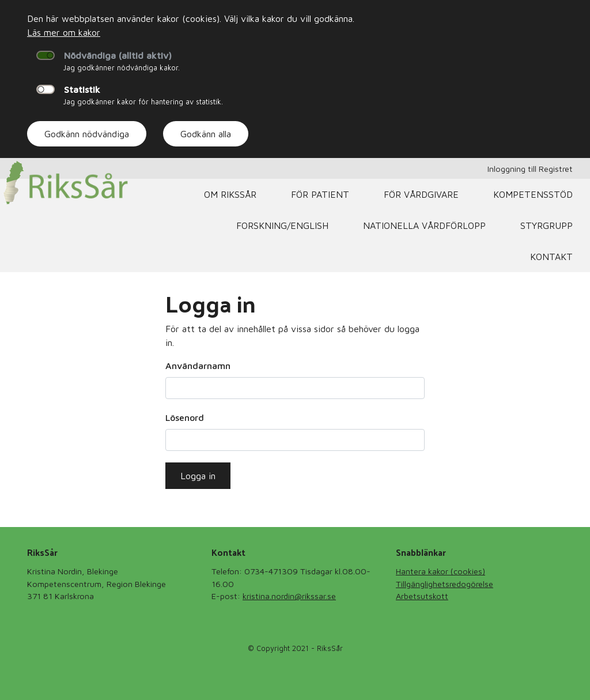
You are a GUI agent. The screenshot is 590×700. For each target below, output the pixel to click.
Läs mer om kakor (64, 32)
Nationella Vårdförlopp (424, 225)
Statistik (82, 89)
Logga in (198, 476)
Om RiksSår (230, 194)
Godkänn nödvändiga (87, 134)
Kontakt (551, 257)
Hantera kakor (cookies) (440, 571)
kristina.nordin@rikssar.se (289, 596)
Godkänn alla (206, 134)
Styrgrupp (546, 225)
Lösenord (185, 417)
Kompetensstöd (533, 194)
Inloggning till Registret (530, 169)
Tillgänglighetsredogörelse (445, 584)
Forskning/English (282, 225)
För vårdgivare (421, 194)
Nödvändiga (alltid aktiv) (118, 55)
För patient (320, 194)
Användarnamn (198, 366)
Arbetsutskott (422, 596)
